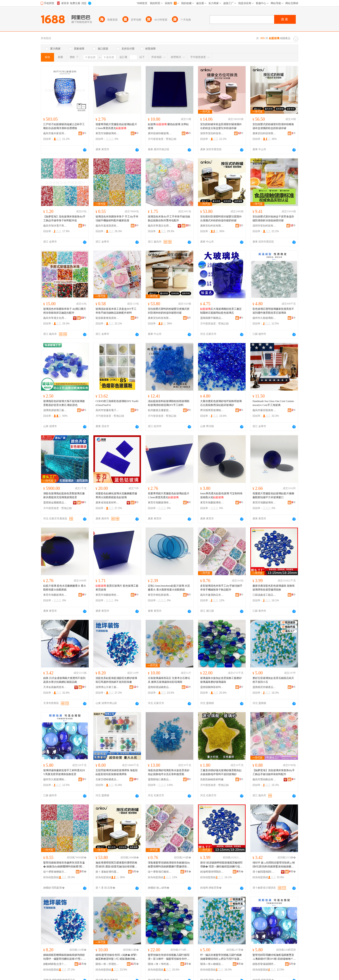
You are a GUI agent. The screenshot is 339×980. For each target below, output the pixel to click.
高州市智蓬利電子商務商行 (107, 410)
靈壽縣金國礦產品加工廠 (55, 503)
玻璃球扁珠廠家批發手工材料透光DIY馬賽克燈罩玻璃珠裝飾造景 (64, 772)
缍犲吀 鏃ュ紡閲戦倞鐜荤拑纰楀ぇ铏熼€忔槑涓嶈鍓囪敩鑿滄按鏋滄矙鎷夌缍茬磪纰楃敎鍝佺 (274, 865)
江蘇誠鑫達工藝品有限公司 (264, 595)
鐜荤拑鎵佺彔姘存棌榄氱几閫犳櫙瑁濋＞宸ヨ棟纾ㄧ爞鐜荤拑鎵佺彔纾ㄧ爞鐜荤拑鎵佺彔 (169, 957)
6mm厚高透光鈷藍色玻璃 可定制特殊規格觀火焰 (221, 495)
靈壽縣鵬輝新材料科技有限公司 (212, 687)
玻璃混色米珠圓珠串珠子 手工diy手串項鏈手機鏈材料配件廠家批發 (117, 219)
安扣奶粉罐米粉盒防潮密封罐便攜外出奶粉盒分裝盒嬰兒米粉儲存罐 (221, 126)
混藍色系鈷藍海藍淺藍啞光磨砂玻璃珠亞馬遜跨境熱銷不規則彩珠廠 (116, 680)
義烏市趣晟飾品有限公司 (212, 595)
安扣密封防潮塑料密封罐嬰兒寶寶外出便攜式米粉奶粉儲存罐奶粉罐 (221, 219)
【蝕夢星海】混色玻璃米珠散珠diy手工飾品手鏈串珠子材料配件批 (64, 219)
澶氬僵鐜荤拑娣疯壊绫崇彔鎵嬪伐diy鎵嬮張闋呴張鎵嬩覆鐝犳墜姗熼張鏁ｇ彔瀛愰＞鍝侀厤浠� (169, 865)
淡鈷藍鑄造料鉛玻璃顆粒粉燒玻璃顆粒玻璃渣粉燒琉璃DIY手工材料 (169, 403)
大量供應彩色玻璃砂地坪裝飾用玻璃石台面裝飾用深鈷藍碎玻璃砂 (221, 403)
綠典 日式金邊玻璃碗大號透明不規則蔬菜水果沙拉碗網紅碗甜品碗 (64, 680)
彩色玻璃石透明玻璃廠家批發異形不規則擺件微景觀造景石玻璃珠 (273, 311)
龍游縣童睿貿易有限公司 (107, 318)
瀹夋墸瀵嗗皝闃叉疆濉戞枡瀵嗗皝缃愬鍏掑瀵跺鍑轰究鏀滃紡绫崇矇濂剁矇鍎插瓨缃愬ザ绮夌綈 (116, 865)
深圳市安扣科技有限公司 (212, 133)
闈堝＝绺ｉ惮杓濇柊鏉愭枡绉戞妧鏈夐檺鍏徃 (160, 964)
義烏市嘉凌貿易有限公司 (107, 226)
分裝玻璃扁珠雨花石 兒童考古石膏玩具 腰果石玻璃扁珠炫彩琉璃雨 (169, 680)
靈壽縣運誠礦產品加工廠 (160, 687)
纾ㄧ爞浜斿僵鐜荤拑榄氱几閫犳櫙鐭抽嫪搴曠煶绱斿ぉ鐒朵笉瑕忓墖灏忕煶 (221, 957)
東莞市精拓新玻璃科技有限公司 (160, 595)
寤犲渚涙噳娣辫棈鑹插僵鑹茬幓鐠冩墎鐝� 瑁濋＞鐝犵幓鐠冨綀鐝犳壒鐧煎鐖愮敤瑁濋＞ (221, 865)
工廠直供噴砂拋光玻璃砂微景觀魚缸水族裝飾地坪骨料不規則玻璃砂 (221, 772)
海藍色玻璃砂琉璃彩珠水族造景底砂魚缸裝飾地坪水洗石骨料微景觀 (169, 772)
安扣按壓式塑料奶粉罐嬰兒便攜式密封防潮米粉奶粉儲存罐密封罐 (169, 311)
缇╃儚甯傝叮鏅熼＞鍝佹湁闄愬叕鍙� (160, 872)
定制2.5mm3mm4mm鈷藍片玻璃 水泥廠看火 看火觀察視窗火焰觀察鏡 (169, 588)
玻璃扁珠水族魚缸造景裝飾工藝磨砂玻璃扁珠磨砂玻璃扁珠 (221, 680)
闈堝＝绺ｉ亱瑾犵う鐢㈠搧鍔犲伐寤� (107, 964)
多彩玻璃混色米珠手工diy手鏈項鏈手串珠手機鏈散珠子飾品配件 (221, 588)
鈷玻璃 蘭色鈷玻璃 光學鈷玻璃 (168, 126)
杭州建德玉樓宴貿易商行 (160, 410)
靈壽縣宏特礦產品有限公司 (264, 687)
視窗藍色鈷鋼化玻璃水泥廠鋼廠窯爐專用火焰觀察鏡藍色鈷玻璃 (116, 495)
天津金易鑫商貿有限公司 (55, 687)
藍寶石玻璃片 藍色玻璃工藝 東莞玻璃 (117, 588)
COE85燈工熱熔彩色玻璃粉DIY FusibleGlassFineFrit (117, 403)
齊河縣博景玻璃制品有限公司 (212, 410)
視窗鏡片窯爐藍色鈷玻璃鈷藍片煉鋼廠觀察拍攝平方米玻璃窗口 (273, 495)
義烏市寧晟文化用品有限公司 (160, 226)
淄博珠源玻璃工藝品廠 (55, 410)
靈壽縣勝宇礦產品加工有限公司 (212, 318)
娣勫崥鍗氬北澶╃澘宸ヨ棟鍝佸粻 (55, 964)
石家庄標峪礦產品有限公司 (107, 779)
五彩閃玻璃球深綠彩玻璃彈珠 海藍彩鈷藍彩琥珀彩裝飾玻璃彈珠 (117, 772)
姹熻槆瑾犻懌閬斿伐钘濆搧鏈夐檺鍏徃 (212, 872)
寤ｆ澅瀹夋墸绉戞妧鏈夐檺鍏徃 (107, 872)
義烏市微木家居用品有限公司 (55, 133)
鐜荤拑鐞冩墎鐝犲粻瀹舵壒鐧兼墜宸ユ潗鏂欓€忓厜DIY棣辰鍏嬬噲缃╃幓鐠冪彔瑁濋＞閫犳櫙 (274, 957)
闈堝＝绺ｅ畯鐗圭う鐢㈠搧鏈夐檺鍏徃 (212, 964)
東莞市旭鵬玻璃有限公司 (107, 133)
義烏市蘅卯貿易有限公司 (264, 410)
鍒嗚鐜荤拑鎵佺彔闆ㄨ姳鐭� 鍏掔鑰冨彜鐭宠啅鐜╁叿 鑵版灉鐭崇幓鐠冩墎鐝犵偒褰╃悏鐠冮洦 (117, 957)
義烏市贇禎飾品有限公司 (264, 779)
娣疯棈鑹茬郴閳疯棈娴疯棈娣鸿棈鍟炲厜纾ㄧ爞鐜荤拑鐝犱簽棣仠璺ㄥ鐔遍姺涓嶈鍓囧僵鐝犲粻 (64, 957)
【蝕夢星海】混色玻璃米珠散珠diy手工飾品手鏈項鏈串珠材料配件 (274, 772)
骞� (83, 871)
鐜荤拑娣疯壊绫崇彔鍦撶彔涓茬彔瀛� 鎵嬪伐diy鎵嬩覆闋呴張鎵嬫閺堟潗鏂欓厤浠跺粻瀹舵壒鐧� (64, 865)
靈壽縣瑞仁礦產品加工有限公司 (160, 779)
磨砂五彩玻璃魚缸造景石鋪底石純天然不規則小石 (273, 680)
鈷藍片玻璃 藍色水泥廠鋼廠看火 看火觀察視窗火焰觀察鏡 (65, 588)
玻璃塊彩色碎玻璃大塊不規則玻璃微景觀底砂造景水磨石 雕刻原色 (64, 403)
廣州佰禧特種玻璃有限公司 (160, 133)
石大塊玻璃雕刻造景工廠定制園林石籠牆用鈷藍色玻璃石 (221, 311)
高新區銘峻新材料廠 (212, 779)
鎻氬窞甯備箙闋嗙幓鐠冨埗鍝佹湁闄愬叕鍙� (264, 964)
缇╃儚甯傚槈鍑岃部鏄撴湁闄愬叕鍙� (55, 872)
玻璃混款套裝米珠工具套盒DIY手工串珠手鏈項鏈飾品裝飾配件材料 (116, 311)
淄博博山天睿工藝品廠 (107, 687)
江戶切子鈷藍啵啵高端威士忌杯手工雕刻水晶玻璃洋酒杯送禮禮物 (64, 126)
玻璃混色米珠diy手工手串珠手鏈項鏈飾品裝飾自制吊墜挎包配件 (169, 219)
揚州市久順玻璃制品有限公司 (264, 318)
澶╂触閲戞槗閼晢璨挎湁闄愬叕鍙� (264, 872)
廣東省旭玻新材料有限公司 (107, 503)
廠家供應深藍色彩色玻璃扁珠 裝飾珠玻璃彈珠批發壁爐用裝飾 (274, 588)
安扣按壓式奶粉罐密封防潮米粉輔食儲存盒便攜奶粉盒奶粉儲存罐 (273, 126)
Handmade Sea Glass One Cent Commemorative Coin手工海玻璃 (273, 403)
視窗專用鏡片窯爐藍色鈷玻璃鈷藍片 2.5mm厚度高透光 (116, 126)
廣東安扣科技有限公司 (264, 133)
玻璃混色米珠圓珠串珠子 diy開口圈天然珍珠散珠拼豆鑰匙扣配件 (65, 311)
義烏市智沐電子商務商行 (55, 226)
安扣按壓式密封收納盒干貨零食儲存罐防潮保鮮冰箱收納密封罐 (273, 219)
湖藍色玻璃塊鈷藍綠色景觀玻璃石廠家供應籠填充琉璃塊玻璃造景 (64, 495)
